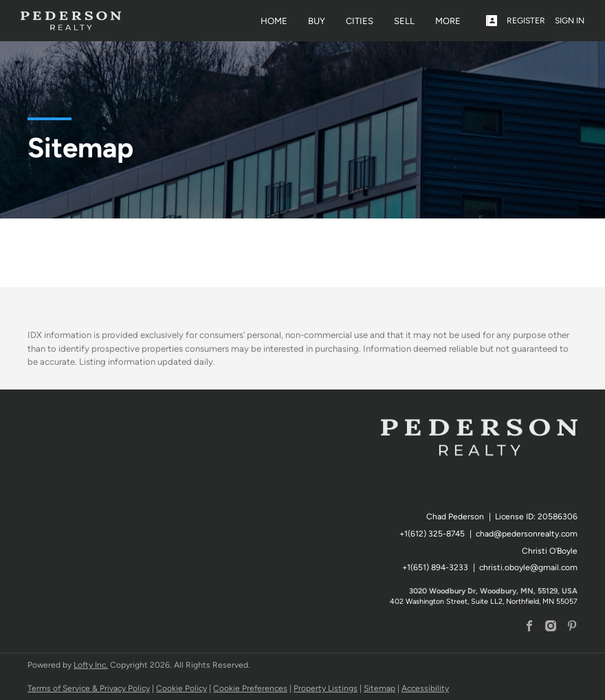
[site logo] (479, 451)
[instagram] (551, 627)
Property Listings (326, 688)
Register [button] (526, 21)
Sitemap (379, 688)
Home (274, 21)
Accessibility (425, 688)
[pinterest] (572, 627)
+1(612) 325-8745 (432, 534)
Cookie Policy (181, 688)
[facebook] (529, 627)
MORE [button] (448, 21)
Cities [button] (360, 21)
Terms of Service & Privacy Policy (89, 688)
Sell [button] (404, 21)
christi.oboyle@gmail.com (528, 567)
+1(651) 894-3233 (435, 567)
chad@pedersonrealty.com (527, 534)
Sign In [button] (570, 21)
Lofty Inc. (91, 665)
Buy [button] (317, 21)
